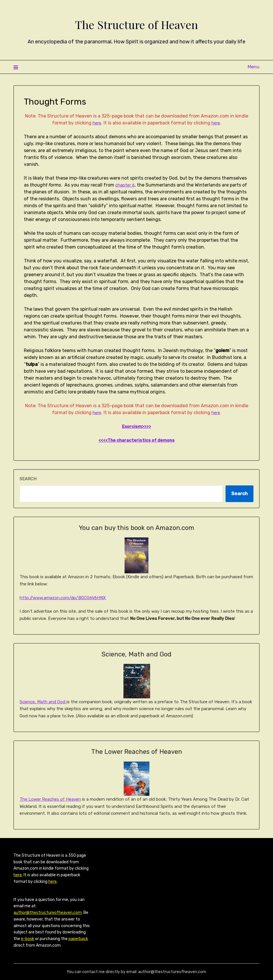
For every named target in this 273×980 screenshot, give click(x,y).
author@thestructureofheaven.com (48, 913)
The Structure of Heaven (136, 23)
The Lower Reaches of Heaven (50, 799)
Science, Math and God (43, 702)
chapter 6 (126, 185)
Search (28, 479)
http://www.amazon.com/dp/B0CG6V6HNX (63, 598)
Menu (254, 67)
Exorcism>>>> (137, 426)
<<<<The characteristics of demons (136, 440)
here (96, 123)
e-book (28, 939)
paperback (78, 939)
